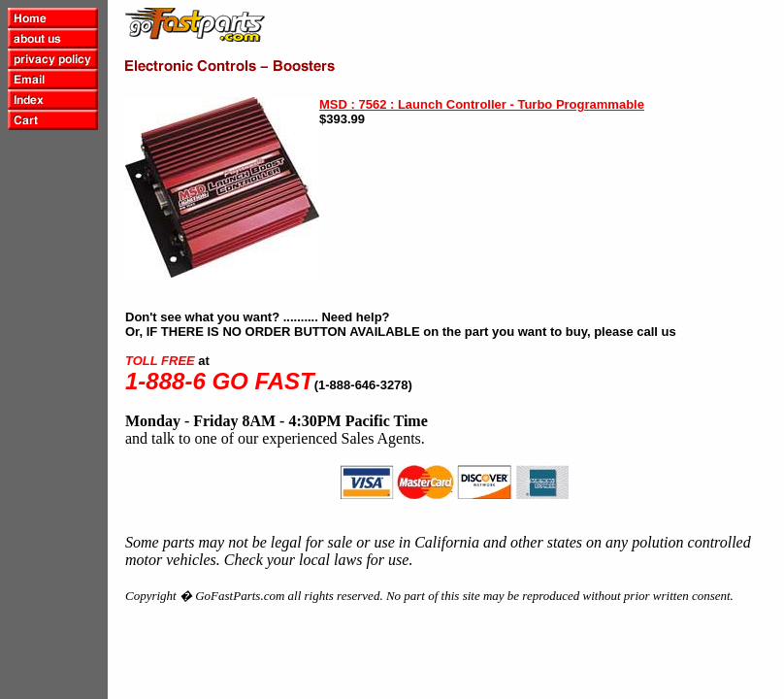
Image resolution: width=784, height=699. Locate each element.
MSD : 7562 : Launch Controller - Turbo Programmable (482, 104)
